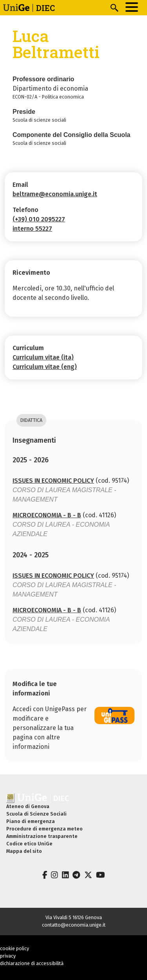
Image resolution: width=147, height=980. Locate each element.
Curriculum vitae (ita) (43, 357)
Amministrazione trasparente (42, 836)
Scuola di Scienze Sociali (36, 814)
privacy (8, 956)
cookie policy (15, 948)
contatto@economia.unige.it (74, 925)
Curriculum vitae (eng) (45, 367)
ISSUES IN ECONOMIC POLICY (53, 481)
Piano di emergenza (31, 821)
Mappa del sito (24, 851)
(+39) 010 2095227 (39, 219)
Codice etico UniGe (29, 844)
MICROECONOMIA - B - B (47, 515)
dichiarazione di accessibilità (32, 963)
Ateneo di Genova (28, 806)
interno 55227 (32, 229)
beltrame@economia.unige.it (55, 194)
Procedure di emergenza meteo (44, 829)
